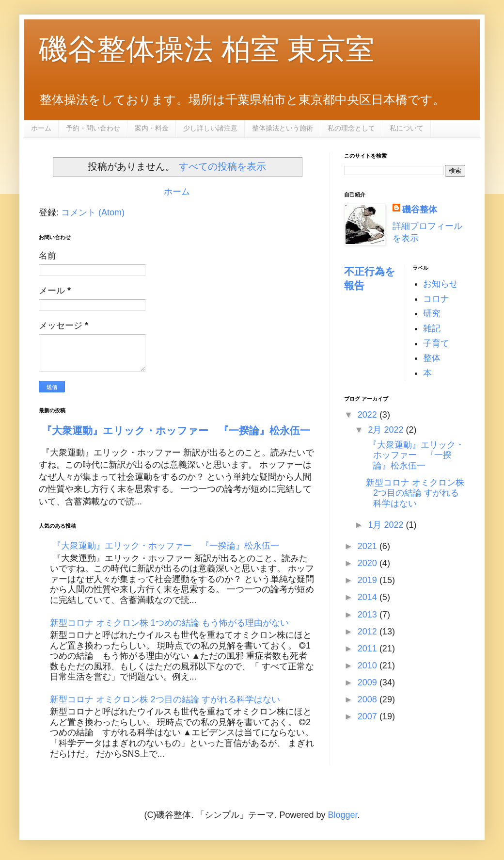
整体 (432, 358)
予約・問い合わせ (93, 128)
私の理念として (351, 128)
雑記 (432, 328)
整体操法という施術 (283, 128)
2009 (369, 682)
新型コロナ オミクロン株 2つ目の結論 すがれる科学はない (165, 699)
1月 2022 (387, 525)
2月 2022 (387, 430)
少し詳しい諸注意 (210, 128)
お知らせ (441, 284)
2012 (369, 632)
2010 (369, 665)
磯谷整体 (420, 210)
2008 (369, 699)
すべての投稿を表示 (222, 166)
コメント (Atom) (93, 212)
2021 (369, 546)
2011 (369, 649)
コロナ (436, 299)
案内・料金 (152, 128)
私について (407, 128)
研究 (432, 313)
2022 (369, 415)
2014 (369, 597)
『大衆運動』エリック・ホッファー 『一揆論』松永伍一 (174, 430)
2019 (369, 580)
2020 (369, 563)
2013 (369, 615)
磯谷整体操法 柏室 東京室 (207, 49)
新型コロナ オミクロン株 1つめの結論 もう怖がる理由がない (169, 623)
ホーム (41, 128)
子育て (436, 343)
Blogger (342, 815)
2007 (369, 716)
